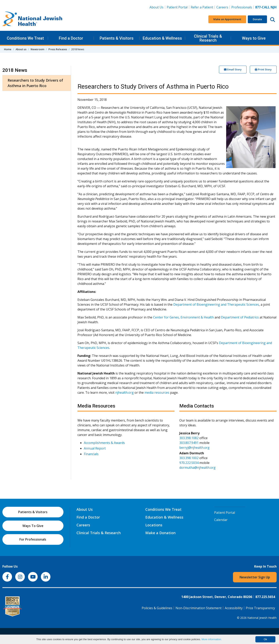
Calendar (221, 520)
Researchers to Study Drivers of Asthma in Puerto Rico (35, 83)
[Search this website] (273, 19)
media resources (157, 393)
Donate (257, 19)
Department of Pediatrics (240, 317)
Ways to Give (254, 38)
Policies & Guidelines (157, 608)
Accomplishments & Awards (104, 443)
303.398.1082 (189, 438)
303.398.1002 (189, 458)
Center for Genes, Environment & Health (183, 317)
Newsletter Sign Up (255, 577)
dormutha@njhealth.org (197, 468)
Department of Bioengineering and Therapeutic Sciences (216, 304)
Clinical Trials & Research (208, 38)
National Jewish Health (262, 618)
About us (21, 49)
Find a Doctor (71, 38)
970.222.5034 (189, 463)
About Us (157, 7)
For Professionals (33, 539)
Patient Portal (177, 7)
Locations (154, 525)
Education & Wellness (162, 38)
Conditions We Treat (25, 38)
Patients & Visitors (117, 38)
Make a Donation (160, 533)
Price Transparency (260, 608)
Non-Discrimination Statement (199, 608)
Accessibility (234, 608)
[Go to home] (32, 19)
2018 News (15, 70)
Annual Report (95, 448)
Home (8, 49)
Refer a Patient (202, 7)
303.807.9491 (189, 443)
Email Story (233, 69)
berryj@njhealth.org (194, 448)
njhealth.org (124, 393)
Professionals (242, 7)
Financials (91, 454)
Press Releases (58, 49)
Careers (223, 7)
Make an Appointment (227, 19)
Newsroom (37, 49)
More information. (212, 639)
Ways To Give (33, 526)
